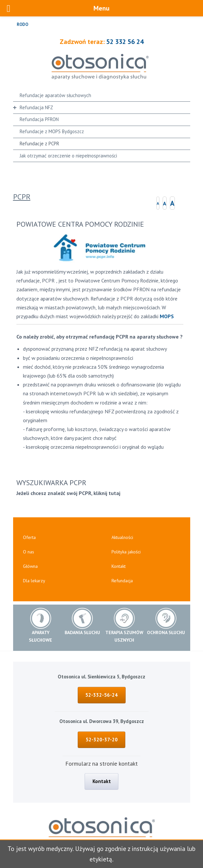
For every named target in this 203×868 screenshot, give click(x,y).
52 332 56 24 (125, 42)
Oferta (29, 537)
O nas (29, 552)
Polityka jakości (126, 552)
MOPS (167, 316)
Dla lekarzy (34, 581)
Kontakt (119, 566)
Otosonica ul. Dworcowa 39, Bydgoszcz (102, 721)
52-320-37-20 (102, 740)
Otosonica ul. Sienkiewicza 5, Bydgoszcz (102, 677)
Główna (30, 566)
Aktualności (122, 537)
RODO (22, 24)
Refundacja (122, 581)
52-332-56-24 (102, 695)
